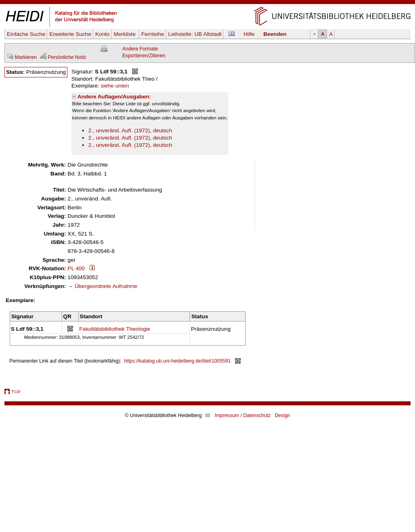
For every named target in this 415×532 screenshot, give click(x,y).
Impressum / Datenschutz (243, 415)
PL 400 (76, 268)
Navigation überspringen (207, 3)
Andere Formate (140, 49)
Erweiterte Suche (70, 34)
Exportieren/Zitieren (144, 56)
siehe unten (115, 86)
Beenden (275, 34)
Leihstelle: (195, 34)
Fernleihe (153, 34)
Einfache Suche (26, 34)
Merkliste (125, 34)
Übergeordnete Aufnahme (106, 286)
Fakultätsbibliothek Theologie (115, 329)
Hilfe (249, 34)
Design (282, 415)
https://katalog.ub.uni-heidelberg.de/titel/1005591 (178, 361)
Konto (102, 34)
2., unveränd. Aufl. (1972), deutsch (130, 130)
